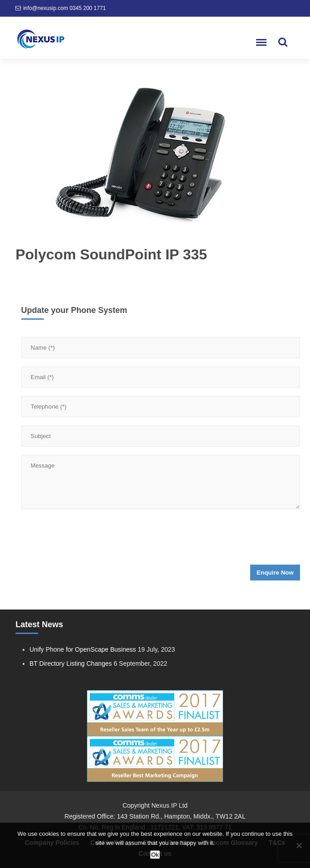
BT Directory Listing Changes (71, 663)
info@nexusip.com (46, 8)
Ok (155, 855)
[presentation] (90, 540)
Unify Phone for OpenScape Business (83, 649)
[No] (299, 845)
